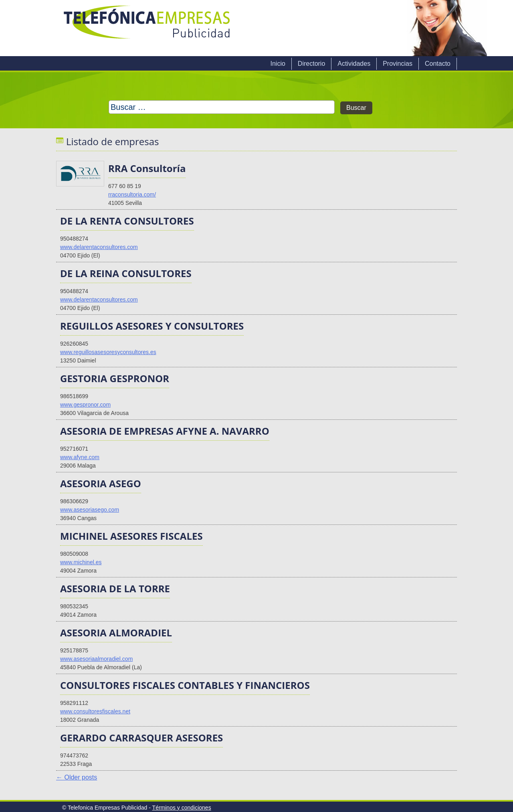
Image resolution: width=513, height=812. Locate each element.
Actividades (354, 64)
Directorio (311, 64)
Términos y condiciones (182, 808)
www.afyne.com (80, 457)
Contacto (438, 64)
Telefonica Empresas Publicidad (147, 28)
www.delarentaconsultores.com (99, 247)
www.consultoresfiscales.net (95, 711)
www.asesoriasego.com (90, 510)
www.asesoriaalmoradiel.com (96, 659)
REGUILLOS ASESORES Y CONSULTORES (152, 326)
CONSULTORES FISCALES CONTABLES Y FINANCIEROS (185, 685)
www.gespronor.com (85, 405)
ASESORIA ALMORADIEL (116, 633)
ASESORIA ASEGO (101, 483)
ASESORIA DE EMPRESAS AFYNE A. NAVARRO (165, 431)
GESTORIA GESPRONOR (115, 378)
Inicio (278, 64)
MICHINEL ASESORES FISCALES (131, 536)
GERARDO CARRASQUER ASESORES (141, 738)
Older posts (77, 777)
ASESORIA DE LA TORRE (115, 588)
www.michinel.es (81, 562)
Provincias (398, 64)
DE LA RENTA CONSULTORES (127, 221)
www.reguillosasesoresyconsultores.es (108, 352)
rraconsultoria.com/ (132, 194)
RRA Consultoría (147, 168)
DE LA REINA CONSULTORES (126, 273)
